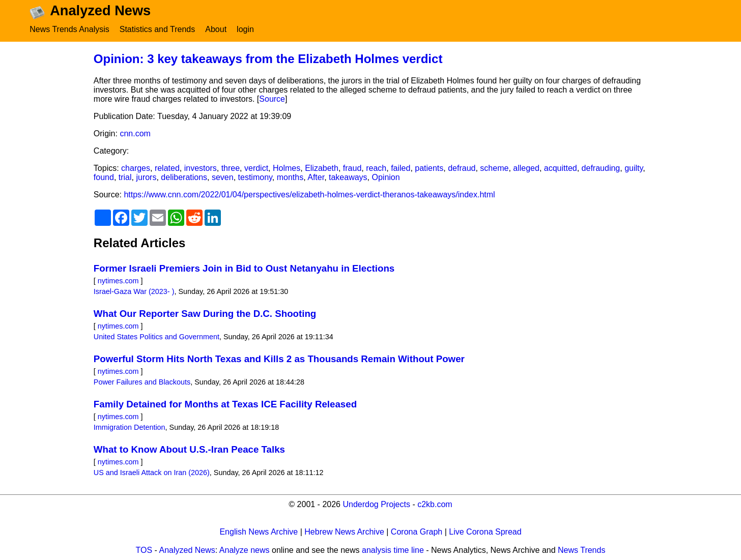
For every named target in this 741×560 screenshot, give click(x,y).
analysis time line (393, 550)
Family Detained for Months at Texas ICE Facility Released (225, 404)
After (316, 177)
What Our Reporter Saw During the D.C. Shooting (205, 314)
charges (136, 168)
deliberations (184, 177)
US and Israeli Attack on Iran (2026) (152, 473)
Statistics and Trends (158, 29)
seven (223, 177)
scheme (494, 168)
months (290, 177)
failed (401, 168)
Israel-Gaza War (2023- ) (134, 291)
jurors (146, 177)
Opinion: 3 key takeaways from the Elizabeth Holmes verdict (268, 59)
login (245, 29)
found (104, 177)
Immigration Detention (130, 427)
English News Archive (259, 532)
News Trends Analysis (69, 29)
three (231, 168)
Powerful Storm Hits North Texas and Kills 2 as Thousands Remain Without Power (279, 359)
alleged (526, 168)
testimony (255, 177)
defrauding (601, 168)
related (167, 168)
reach (376, 168)
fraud (352, 168)
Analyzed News (187, 550)
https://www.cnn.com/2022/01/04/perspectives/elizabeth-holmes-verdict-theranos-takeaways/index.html (309, 195)
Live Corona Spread (485, 532)
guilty (634, 168)
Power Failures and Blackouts (142, 382)
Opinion (386, 177)
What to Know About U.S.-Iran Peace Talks (189, 449)
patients (429, 168)
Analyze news (245, 550)
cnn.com (135, 134)
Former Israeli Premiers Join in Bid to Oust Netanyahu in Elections (244, 268)
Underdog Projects (376, 504)
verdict (256, 168)
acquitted (561, 168)
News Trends (581, 550)
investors (201, 168)
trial (125, 177)
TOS (144, 550)
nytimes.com (118, 281)
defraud (462, 168)
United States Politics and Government (156, 337)
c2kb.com (435, 504)
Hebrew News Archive (344, 532)
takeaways (348, 177)
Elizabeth (322, 168)
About (216, 29)
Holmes (287, 168)
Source (272, 99)
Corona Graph (417, 532)
